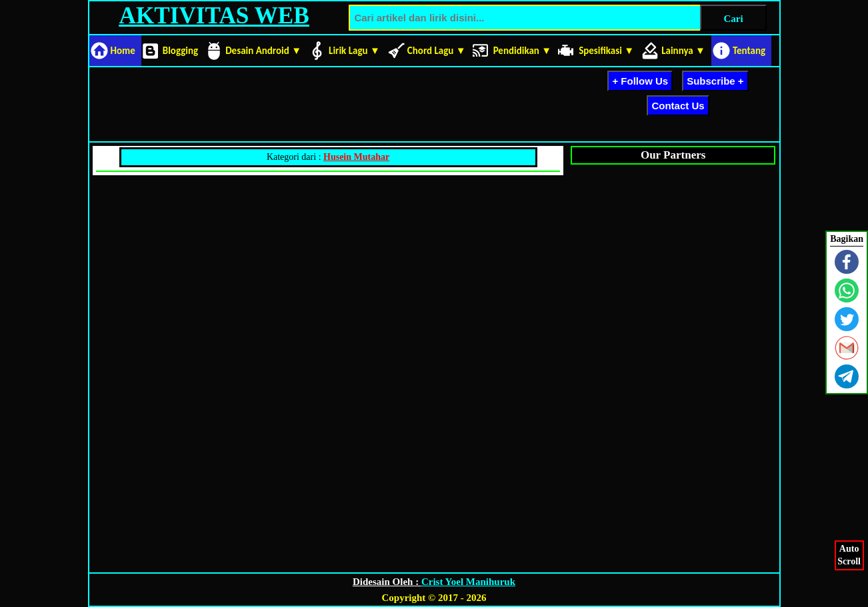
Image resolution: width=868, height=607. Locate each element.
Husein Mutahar (356, 157)
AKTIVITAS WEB (214, 16)
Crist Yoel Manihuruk (468, 582)
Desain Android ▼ (263, 51)
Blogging (180, 51)
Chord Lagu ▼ (437, 51)
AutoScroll (850, 554)
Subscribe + (715, 81)
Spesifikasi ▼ (606, 51)
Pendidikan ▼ (523, 51)
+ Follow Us (640, 81)
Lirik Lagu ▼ (354, 51)
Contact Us (678, 106)
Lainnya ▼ (683, 51)
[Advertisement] (335, 102)
